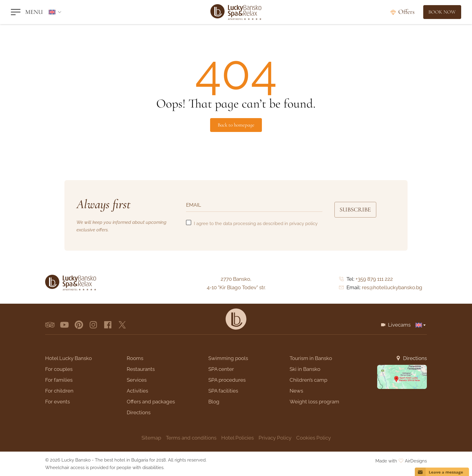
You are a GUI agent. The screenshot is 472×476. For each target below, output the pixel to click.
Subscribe (359, 210)
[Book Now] (440, 12)
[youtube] (64, 325)
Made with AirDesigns (401, 461)
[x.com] (122, 325)
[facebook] (108, 325)
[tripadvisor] (50, 325)
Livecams (399, 325)
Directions (415, 358)
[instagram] (93, 325)
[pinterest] (79, 325)
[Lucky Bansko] (236, 12)
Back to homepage (236, 125)
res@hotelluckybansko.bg (392, 287)
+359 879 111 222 (374, 279)
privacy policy (303, 224)
